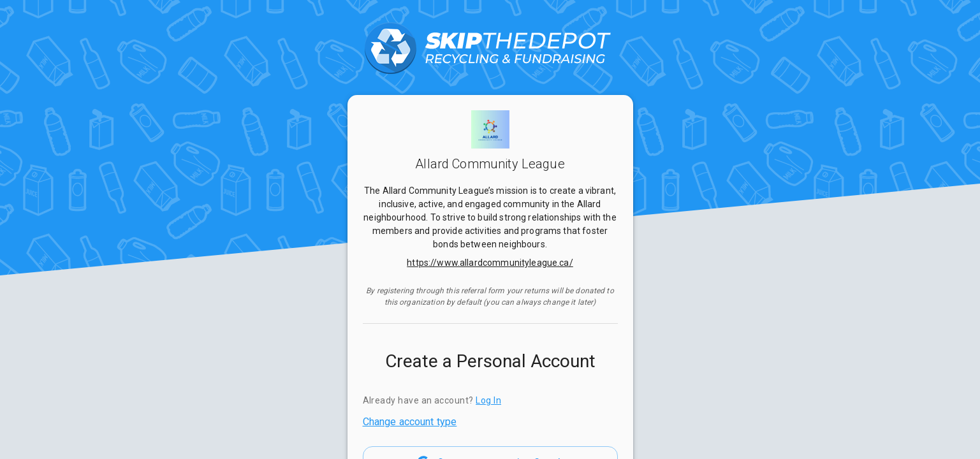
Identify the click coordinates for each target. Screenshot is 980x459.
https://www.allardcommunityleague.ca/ (490, 263)
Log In (488, 400)
